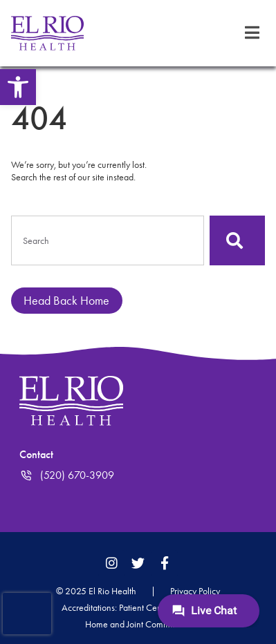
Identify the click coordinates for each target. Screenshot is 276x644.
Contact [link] (36, 454)
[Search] (237, 240)
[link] (18, 87)
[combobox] (108, 240)
